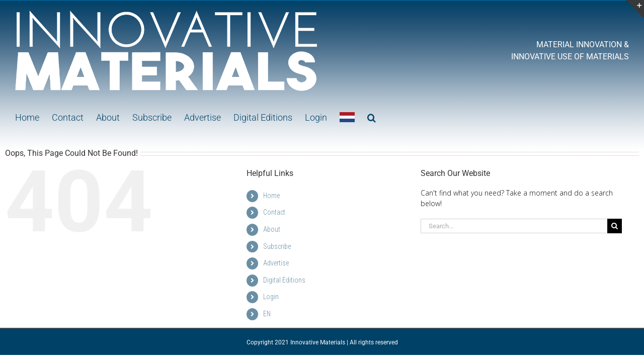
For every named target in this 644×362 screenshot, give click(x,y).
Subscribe (277, 246)
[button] (351, 117)
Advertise (276, 263)
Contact (274, 212)
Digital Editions (284, 280)
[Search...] (514, 226)
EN (267, 314)
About (272, 229)
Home (271, 196)
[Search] (615, 226)
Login (271, 297)
